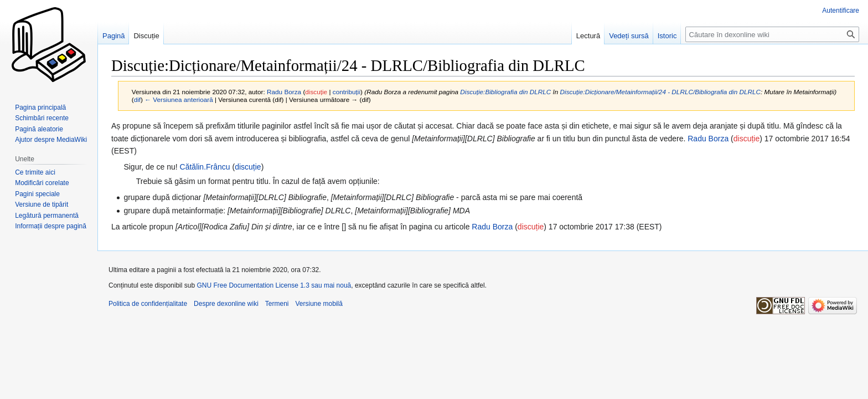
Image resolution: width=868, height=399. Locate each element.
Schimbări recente (42, 118)
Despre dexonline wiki (226, 304)
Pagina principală (40, 108)
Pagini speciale (37, 194)
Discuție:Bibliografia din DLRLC (505, 92)
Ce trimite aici (35, 172)
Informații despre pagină (51, 226)
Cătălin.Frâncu (205, 167)
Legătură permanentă (47, 216)
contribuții (347, 92)
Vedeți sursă (629, 36)
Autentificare (841, 11)
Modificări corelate (42, 183)
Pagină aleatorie (39, 129)
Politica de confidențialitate (148, 304)
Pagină (113, 36)
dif (137, 99)
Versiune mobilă (319, 304)
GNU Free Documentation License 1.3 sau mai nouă (274, 285)
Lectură (588, 36)
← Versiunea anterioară (179, 99)
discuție (316, 92)
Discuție (146, 36)
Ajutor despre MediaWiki (51, 140)
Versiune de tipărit (42, 204)
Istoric (667, 36)
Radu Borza (708, 139)
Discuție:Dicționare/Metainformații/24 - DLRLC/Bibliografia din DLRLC (660, 92)
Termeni (277, 304)
